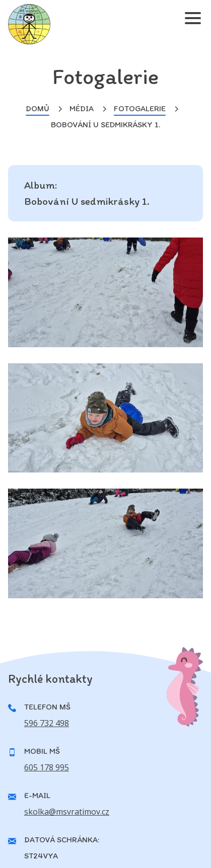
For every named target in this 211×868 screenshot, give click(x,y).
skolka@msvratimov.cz (67, 812)
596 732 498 (47, 723)
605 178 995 (47, 767)
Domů (38, 108)
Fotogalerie (140, 108)
